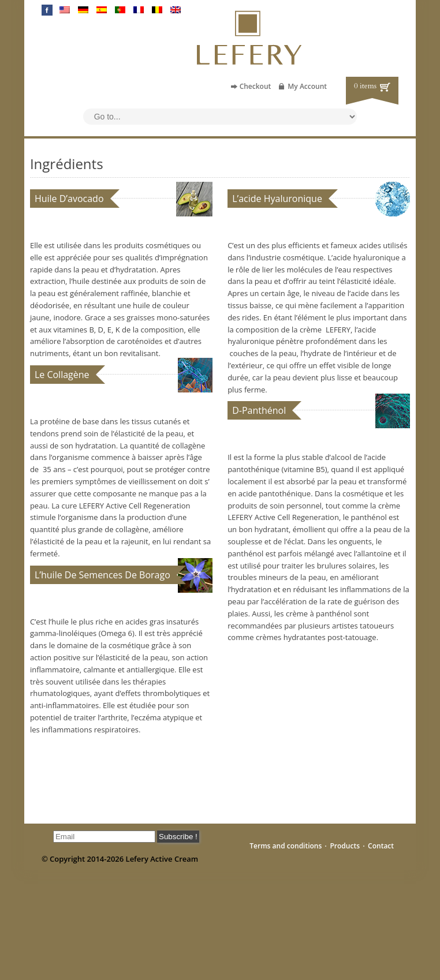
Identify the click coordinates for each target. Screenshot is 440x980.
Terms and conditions (286, 846)
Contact (381, 846)
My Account (307, 86)
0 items (365, 86)
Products (345, 846)
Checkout (256, 86)
